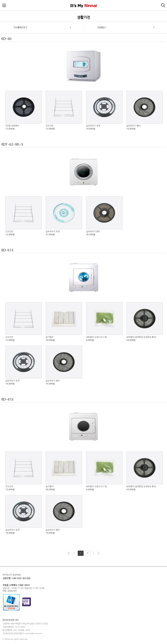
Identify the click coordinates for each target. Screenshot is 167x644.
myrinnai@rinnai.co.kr (33, 634)
